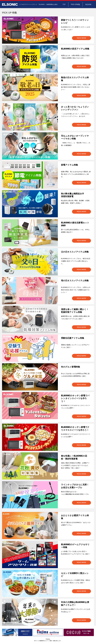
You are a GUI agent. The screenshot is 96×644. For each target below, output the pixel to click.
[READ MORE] (81, 38)
